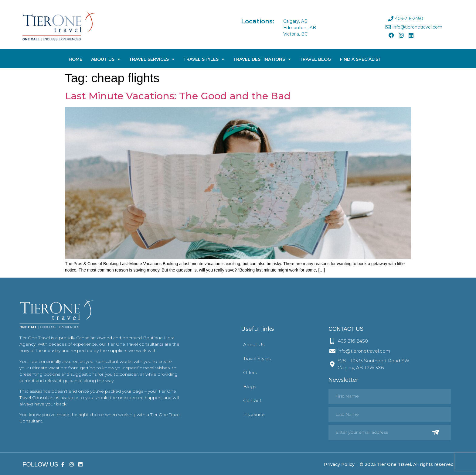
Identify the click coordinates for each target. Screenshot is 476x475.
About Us (106, 59)
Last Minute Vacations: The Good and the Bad (178, 96)
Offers (250, 372)
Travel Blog (315, 59)
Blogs (250, 386)
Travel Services (152, 59)
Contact (252, 400)
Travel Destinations (262, 59)
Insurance (254, 414)
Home (75, 59)
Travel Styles (204, 59)
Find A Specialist (360, 59)
